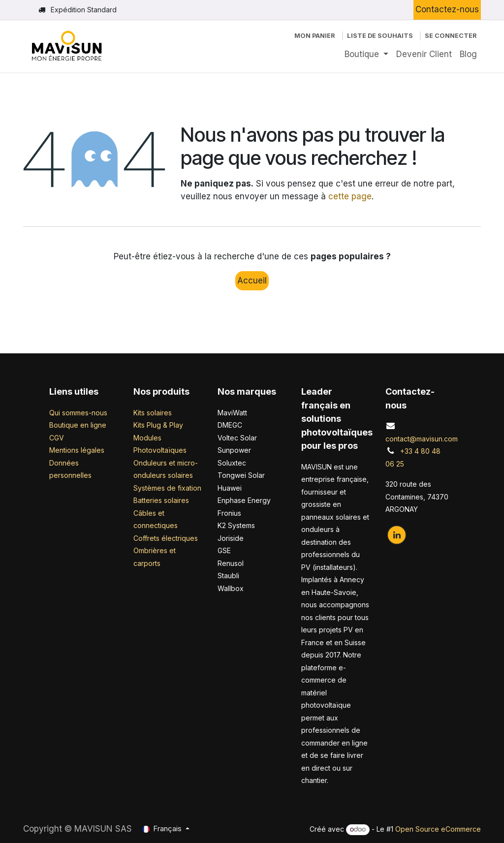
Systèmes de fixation (167, 488)
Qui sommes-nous (78, 413)
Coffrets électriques (166, 538)
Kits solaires (153, 413)
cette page (350, 196)
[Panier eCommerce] (315, 36)
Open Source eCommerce (438, 829)
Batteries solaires (161, 500)
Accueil (252, 281)
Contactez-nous (447, 9)
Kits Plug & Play (158, 425)
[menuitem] (366, 55)
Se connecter (451, 36)
